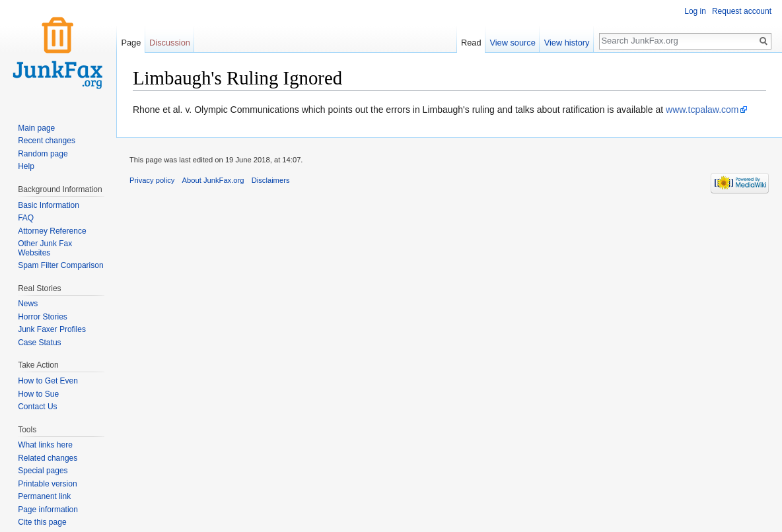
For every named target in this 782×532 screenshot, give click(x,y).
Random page (43, 154)
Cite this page (42, 522)
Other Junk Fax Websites (45, 248)
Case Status (39, 343)
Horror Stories (43, 317)
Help (26, 166)
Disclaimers (271, 180)
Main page (36, 128)
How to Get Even (48, 381)
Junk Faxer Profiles (52, 329)
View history (567, 43)
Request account (742, 11)
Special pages (43, 471)
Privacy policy (152, 180)
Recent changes (47, 141)
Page (131, 43)
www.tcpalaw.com (702, 110)
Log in (695, 11)
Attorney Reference (52, 231)
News (28, 304)
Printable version (47, 484)
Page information (48, 510)
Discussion (170, 43)
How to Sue (38, 394)
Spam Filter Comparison (60, 265)
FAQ (26, 218)
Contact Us (37, 407)
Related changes (48, 458)
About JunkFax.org (213, 180)
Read (471, 43)
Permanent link (44, 496)
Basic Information (49, 205)
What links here (45, 445)
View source (512, 43)
